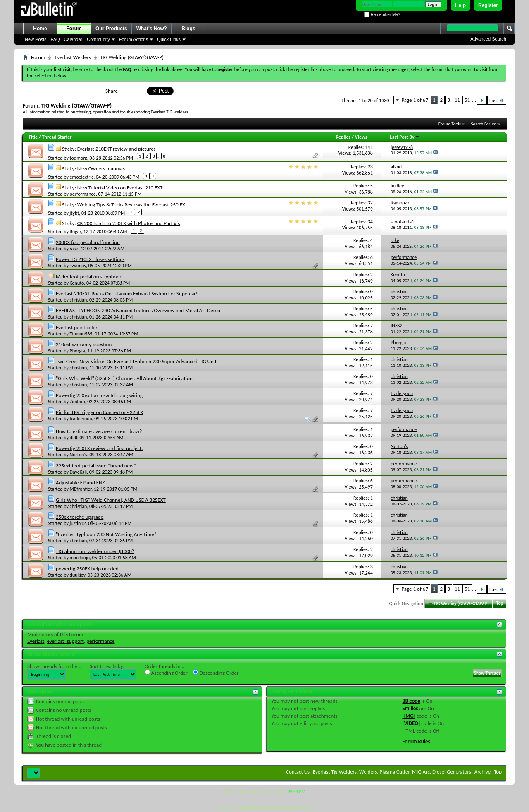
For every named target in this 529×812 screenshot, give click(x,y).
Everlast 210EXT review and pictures (117, 149)
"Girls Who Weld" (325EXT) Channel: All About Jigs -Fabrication (124, 378)
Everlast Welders (73, 57)
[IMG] (409, 716)
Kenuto (77, 283)
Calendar (73, 39)
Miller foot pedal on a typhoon (89, 277)
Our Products (111, 29)
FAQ (55, 39)
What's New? (152, 29)
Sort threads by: (107, 666)
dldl (74, 438)
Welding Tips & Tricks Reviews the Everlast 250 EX (131, 205)
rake (74, 249)
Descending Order (216, 673)
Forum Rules (416, 741)
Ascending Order (166, 673)
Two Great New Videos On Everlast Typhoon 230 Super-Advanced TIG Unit (136, 361)
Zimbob (77, 402)
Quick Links (169, 39)
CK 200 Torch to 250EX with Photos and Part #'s (129, 223)
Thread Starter (57, 137)
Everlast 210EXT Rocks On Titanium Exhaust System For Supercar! (127, 293)
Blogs (188, 29)
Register (488, 5)
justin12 (78, 523)
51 (467, 100)
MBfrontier (81, 489)
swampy (78, 266)
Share (112, 91)
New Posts (36, 39)
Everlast (36, 641)
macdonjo (80, 558)
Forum (74, 29)
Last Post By (405, 137)
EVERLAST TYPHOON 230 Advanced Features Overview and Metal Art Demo (138, 310)
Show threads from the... (54, 666)
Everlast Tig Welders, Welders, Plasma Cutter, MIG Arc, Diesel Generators (392, 772)
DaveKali (79, 472)
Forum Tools (450, 124)
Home (40, 29)
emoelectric (82, 177)
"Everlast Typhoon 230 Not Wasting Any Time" (106, 534)
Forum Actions (133, 39)
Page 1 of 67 (415, 100)
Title (33, 137)
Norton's (79, 455)
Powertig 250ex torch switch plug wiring (99, 395)
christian (79, 300)
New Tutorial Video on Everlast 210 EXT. (120, 188)
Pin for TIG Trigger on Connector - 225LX (99, 412)
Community (98, 39)
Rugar (75, 232)
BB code (411, 701)
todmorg (79, 158)
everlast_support (66, 641)
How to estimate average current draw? (99, 431)
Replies (343, 137)
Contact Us (298, 772)
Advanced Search (488, 39)
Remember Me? (382, 15)
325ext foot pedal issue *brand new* (96, 466)
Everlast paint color (77, 327)
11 (457, 100)
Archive (483, 772)
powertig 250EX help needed (87, 569)
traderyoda (81, 419)
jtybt (75, 213)
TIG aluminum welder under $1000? (95, 551)
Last (497, 100)
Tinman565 (81, 334)
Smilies (410, 708)
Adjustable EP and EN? (80, 483)
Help (460, 5)
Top (500, 604)
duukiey (78, 575)
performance (83, 194)
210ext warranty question (84, 344)
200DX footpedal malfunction (88, 242)
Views (361, 137)
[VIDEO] (411, 723)
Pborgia (77, 351)
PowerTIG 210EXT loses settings (90, 259)
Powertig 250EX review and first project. (99, 448)
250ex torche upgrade (80, 517)
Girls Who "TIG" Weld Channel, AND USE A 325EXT (111, 500)
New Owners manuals (101, 169)
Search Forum (484, 124)
